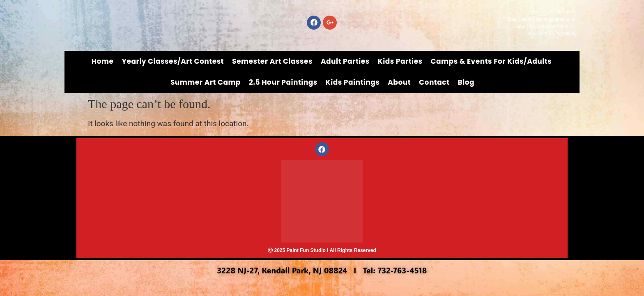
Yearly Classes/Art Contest (173, 61)
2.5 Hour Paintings (283, 82)
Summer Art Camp (206, 82)
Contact (434, 82)
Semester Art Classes (272, 61)
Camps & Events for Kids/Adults (491, 61)
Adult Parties (345, 61)
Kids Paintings (353, 82)
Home (103, 61)
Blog (466, 82)
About (399, 82)
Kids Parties (400, 61)
